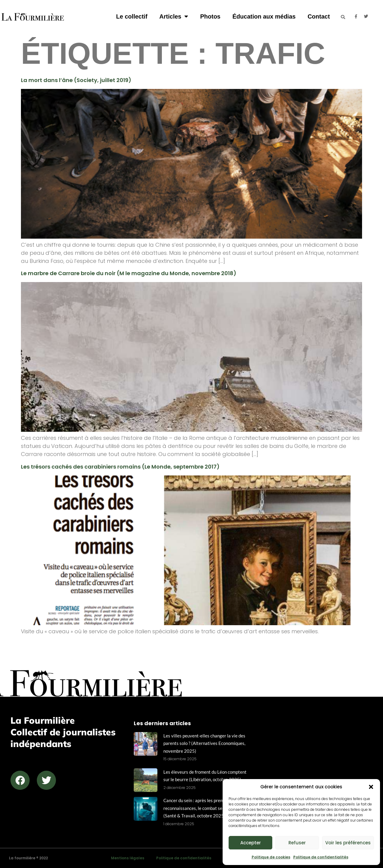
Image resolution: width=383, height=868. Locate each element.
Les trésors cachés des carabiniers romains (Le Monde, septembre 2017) (120, 467)
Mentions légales (128, 858)
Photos (210, 16)
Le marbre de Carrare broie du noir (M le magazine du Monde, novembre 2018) (129, 273)
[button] (371, 787)
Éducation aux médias (264, 16)
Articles (174, 16)
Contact (319, 16)
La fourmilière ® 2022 (28, 858)
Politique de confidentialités (321, 857)
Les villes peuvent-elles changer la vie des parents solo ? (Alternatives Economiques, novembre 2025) (204, 743)
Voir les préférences (348, 843)
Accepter (251, 843)
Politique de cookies (271, 857)
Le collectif (132, 16)
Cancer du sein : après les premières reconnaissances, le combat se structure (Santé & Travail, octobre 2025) (203, 808)
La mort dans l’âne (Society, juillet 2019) (76, 80)
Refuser (297, 843)
